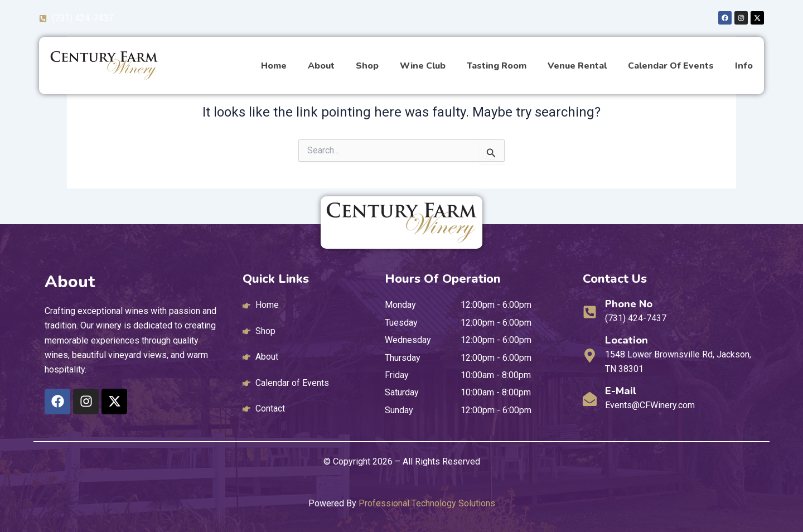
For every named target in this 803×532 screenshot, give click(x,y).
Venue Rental (577, 66)
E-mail (621, 391)
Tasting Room (497, 66)
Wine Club (423, 66)
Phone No (629, 304)
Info (744, 66)
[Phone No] (590, 312)
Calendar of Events (671, 66)
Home (274, 66)
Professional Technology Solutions (427, 503)
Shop (367, 66)
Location (627, 340)
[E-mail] (590, 399)
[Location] (590, 356)
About (321, 66)
